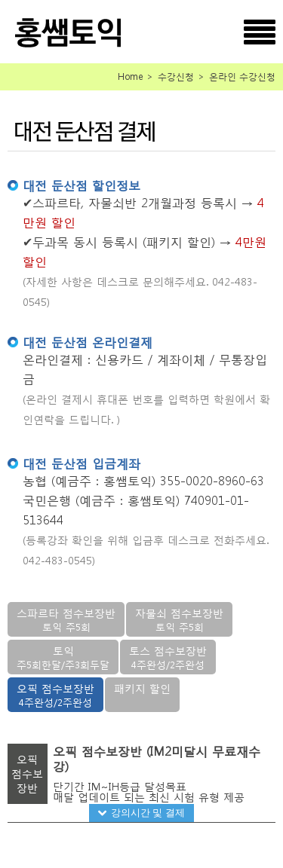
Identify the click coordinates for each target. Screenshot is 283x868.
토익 (63, 657)
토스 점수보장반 (168, 657)
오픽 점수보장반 (55, 695)
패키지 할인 (142, 688)
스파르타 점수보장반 (66, 620)
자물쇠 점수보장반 (179, 620)
